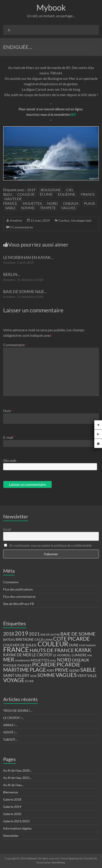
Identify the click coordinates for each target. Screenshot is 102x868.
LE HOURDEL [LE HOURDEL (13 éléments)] (62, 655)
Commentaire (15, 345)
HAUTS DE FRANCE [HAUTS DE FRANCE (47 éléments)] (52, 650)
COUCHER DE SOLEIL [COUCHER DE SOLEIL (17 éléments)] (20, 645)
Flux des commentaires (19, 596)
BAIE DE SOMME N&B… (25, 292)
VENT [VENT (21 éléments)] (82, 675)
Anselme (16, 220)
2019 (31, 190)
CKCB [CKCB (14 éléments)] (39, 640)
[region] (51, 153)
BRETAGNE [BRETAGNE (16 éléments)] (25, 639)
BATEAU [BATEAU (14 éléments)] (9, 640)
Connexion (11, 582)
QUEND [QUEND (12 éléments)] (74, 671)
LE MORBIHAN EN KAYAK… (28, 257)
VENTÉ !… (10, 732)
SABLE (10, 208)
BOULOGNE (51, 190)
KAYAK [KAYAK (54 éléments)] (83, 650)
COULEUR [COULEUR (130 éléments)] (53, 644)
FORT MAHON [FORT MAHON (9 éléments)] (87, 645)
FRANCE (88, 194)
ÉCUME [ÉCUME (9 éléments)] (29, 681)
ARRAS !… (10, 725)
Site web (10, 460)
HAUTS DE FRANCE (12, 201)
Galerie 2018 (12, 799)
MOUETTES (32, 203)
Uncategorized (81, 220)
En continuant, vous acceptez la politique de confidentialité (48, 545)
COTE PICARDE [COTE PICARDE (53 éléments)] (71, 639)
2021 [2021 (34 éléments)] (34, 634)
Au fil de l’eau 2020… (18, 770)
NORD (52, 203)
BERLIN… (12, 274)
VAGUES (68, 208)
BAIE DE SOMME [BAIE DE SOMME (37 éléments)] (78, 634)
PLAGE (90, 203)
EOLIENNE (67, 194)
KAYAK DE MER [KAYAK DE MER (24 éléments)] (17, 655)
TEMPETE (48, 208)
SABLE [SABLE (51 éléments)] (88, 670)
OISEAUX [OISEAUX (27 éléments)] (81, 660)
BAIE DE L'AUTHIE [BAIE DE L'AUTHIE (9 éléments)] (50, 634)
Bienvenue (11, 792)
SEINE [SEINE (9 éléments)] (33, 676)
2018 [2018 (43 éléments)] (9, 634)
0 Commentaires (21, 227)
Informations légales (17, 828)
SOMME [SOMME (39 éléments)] (46, 675)
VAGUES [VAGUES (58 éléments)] (66, 675)
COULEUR (26, 194)
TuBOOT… (10, 739)
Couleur (64, 220)
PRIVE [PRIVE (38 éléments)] (62, 670)
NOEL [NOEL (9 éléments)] (53, 660)
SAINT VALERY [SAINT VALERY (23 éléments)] (16, 675)
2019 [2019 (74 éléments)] (21, 633)
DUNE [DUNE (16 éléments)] (74, 645)
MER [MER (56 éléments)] (9, 659)
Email (7, 529)
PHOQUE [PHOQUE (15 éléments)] (10, 665)
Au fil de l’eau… (14, 785)
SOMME (28, 208)
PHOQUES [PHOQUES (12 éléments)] (24, 665)
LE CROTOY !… (13, 718)
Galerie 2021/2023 (16, 821)
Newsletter (11, 836)
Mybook (51, 7)
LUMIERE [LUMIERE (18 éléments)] (79, 655)
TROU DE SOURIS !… (18, 710)
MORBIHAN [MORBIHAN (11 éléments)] (23, 660)
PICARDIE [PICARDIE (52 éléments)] (44, 665)
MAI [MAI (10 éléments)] (90, 655)
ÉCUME (46, 194)
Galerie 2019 (12, 807)
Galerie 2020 (12, 814)
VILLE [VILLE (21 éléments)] (92, 675)
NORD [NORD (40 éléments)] (64, 660)
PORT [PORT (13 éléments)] (50, 671)
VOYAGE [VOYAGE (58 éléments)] (14, 680)
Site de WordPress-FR (19, 604)
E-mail (9, 437)
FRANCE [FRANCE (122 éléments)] (16, 650)
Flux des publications (18, 589)
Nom (8, 411)
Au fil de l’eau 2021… (18, 778)
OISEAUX (71, 203)
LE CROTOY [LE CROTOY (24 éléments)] (42, 655)
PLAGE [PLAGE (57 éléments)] (38, 670)
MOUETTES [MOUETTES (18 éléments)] (40, 660)
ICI (74, 114)
